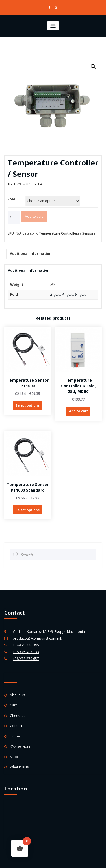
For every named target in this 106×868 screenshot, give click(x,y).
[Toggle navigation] (53, 26)
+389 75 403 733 (26, 651)
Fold (11, 199)
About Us (17, 694)
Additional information (31, 254)
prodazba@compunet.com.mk (37, 637)
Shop (14, 756)
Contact (16, 725)
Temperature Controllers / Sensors (67, 233)
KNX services (20, 746)
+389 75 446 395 (26, 644)
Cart (13, 704)
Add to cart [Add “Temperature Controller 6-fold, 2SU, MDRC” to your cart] (78, 411)
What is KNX (19, 766)
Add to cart (34, 216)
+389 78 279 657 (26, 658)
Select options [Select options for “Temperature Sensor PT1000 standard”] (28, 509)
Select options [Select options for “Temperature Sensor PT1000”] (28, 405)
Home (15, 735)
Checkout (17, 715)
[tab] (31, 254)
